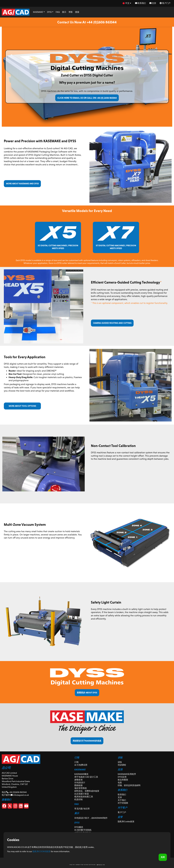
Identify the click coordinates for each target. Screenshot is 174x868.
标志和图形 (123, 780)
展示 (64, 12)
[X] (10, 807)
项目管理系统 (81, 788)
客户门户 (165, 3)
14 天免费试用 (81, 765)
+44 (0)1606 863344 (17, 792)
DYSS (49, 12)
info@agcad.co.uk (20, 795)
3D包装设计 (80, 783)
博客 (71, 12)
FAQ (58, 12)
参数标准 (78, 780)
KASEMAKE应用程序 (127, 774)
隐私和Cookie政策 (126, 821)
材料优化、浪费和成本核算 (87, 791)
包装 (120, 783)
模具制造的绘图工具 (84, 797)
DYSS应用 (122, 777)
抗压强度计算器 (82, 794)
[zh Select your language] (127, 3)
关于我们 (122, 800)
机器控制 (78, 799)
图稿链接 (78, 785)
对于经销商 (123, 803)
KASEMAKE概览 (81, 774)
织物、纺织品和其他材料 (129, 785)
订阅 (76, 762)
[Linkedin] (21, 807)
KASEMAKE (38, 12)
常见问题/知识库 (82, 809)
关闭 (163, 857)
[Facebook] (4, 807)
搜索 (77, 12)
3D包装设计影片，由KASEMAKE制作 (91, 818)
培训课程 (122, 765)
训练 (120, 762)
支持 (153, 3)
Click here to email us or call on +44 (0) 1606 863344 (87, 98)
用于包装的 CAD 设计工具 (86, 777)
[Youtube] (26, 807)
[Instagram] (15, 807)
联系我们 (140, 3)
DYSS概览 (79, 827)
